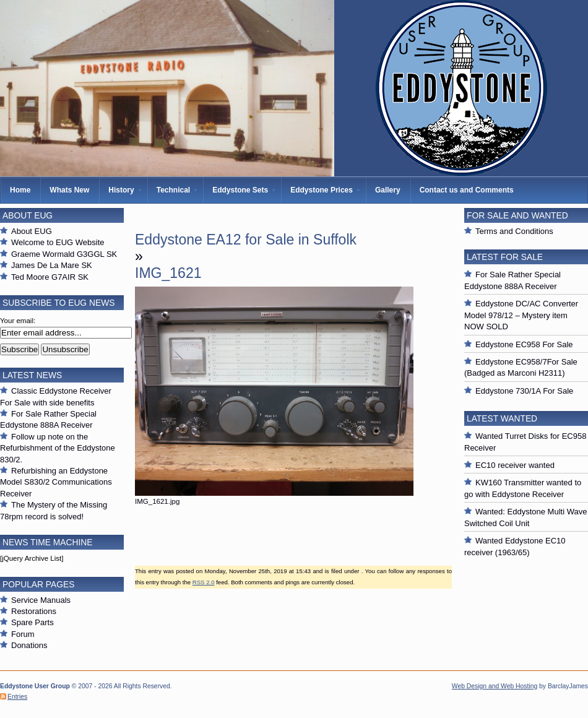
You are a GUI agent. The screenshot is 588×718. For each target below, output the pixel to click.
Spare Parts (32, 622)
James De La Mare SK (52, 265)
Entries (17, 697)
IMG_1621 (168, 273)
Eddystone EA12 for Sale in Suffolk (246, 240)
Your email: (18, 321)
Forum (23, 634)
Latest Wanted (502, 418)
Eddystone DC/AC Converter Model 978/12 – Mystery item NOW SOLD (521, 315)
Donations (29, 645)
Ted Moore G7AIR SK (50, 277)
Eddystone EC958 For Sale (524, 344)
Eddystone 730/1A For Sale (524, 391)
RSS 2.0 (204, 582)
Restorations (34, 611)
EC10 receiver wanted (515, 465)
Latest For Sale (505, 257)
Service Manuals (41, 600)
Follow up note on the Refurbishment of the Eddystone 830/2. (58, 448)
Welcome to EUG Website (58, 242)
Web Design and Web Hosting (495, 686)
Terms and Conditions (514, 231)
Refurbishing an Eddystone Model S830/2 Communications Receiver (56, 482)
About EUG (32, 231)
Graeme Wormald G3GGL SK (64, 254)
